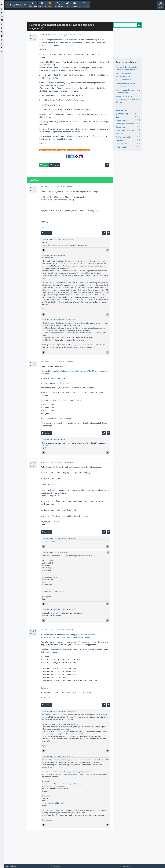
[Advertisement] (15, 44)
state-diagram (85, 150)
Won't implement (123, 137)
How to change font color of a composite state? (128, 91)
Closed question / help (125, 124)
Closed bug (120, 127)
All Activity (33, 6)
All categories (121, 110)
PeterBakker (61, 187)
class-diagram (62, 150)
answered (44, 187)
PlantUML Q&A (16, 5)
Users (75, 6)
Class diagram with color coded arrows (125, 85)
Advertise (126, 866)
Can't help (120, 140)
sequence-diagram (50, 150)
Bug (117, 117)
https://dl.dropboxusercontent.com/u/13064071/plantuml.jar (81, 371)
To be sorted (121, 147)
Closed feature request (125, 130)
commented (46, 239)
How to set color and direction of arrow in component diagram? (124, 76)
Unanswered (59, 6)
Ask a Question (84, 6)
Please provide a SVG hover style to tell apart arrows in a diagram (127, 99)
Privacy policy (55, 866)
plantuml (62, 239)
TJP (60, 552)
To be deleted (121, 144)
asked (41, 35)
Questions (42, 6)
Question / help (122, 114)
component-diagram (73, 150)
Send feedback (11, 866)
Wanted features (58, 35)
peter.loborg (69, 35)
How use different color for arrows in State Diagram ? (127, 68)
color (42, 150)
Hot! (50, 6)
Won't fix (119, 134)
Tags (67, 6)
